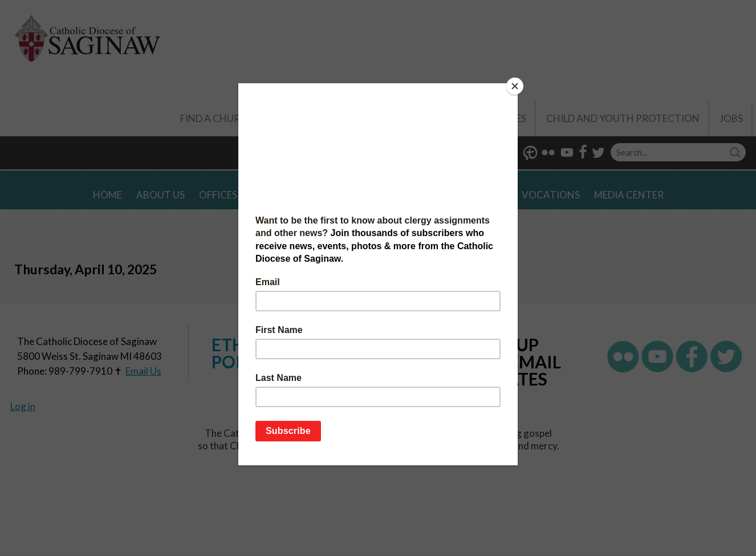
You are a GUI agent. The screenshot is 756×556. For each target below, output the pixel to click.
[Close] (515, 86)
